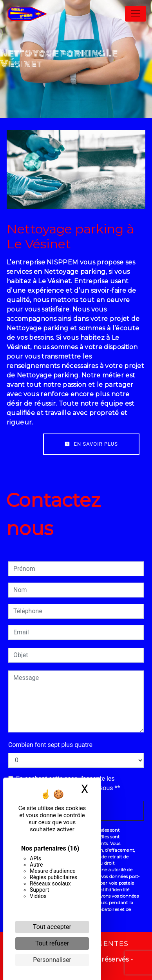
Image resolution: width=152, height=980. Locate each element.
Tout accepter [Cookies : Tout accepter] (52, 927)
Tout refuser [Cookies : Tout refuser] (52, 943)
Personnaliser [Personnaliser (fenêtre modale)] (52, 960)
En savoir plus (91, 444)
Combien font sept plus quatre (50, 745)
